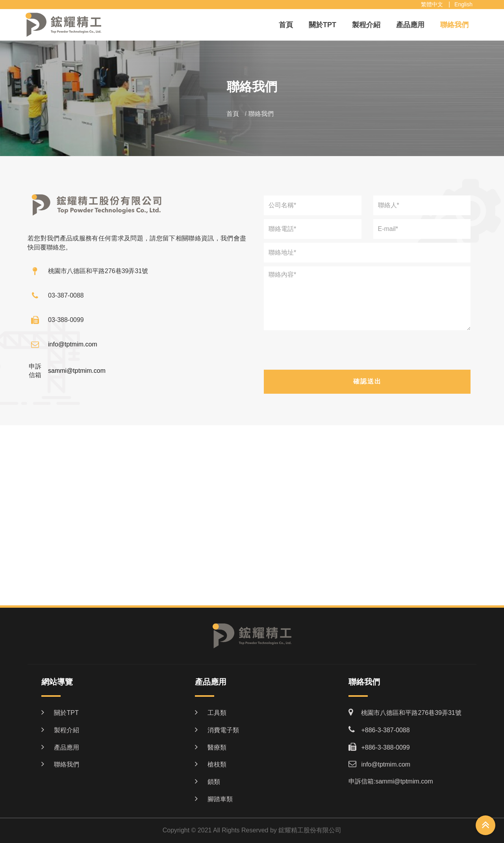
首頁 (286, 25)
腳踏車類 (220, 799)
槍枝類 (217, 764)
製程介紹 (366, 25)
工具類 (217, 713)
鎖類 (214, 782)
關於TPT (322, 25)
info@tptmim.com (73, 344)
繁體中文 (432, 4)
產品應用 (410, 25)
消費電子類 (223, 730)
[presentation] (367, 352)
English (463, 4)
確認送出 (367, 381)
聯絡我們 (454, 25)
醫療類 (217, 747)
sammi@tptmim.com (77, 371)
